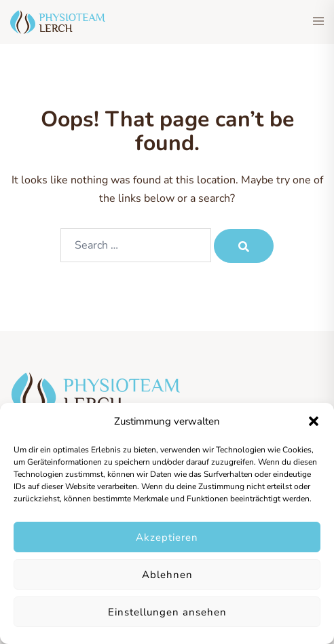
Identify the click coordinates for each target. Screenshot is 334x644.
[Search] (244, 246)
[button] (314, 421)
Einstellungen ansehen (167, 612)
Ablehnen (167, 575)
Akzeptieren (167, 537)
